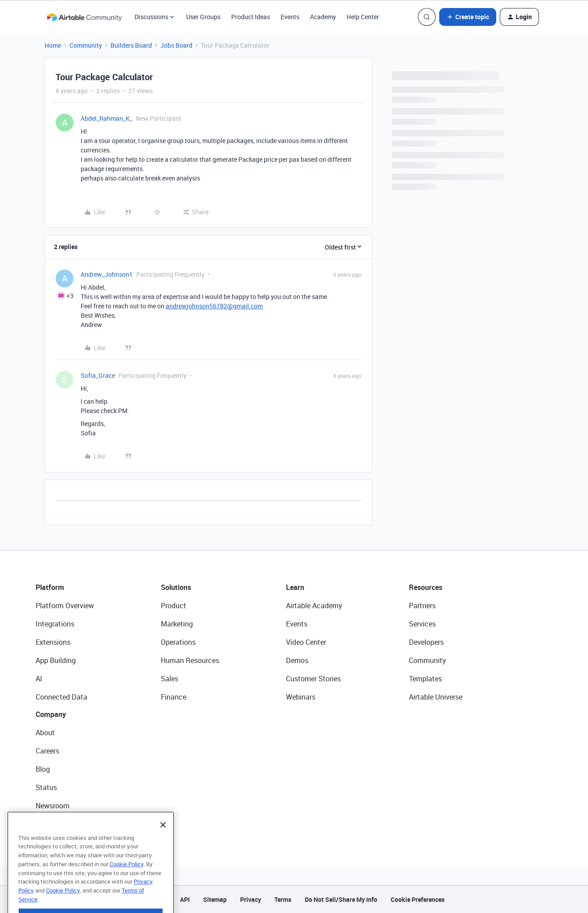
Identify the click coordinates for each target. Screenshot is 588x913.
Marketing (177, 624)
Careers (47, 751)
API (185, 899)
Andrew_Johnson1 (107, 274)
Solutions (176, 587)
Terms (283, 899)
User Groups (203, 17)
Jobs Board (176, 45)
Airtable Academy (314, 606)
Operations (178, 642)
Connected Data (61, 697)
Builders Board (131, 45)
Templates (425, 679)
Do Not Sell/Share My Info (341, 899)
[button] (468, 17)
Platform (50, 587)
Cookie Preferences (418, 899)
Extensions (53, 642)
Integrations (55, 624)
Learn (295, 587)
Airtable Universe (436, 697)
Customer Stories (313, 679)
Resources (426, 587)
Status (46, 787)
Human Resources (190, 660)
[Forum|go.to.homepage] (84, 17)
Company (51, 714)
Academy (323, 17)
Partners (422, 606)
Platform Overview (65, 606)
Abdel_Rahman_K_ (106, 118)
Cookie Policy (127, 878)
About (45, 733)
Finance (174, 697)
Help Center (363, 17)
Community (86, 45)
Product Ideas (251, 17)
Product (174, 606)
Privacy (251, 899)
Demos (297, 660)
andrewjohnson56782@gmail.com (214, 306)
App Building (56, 660)
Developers (426, 642)
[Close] (163, 839)
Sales (169, 679)
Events (290, 17)
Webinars (301, 697)
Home (53, 45)
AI (39, 679)
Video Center (306, 642)
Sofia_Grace (98, 375)
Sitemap (215, 899)
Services (422, 624)
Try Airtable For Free (67, 824)
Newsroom (53, 806)
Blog (43, 769)
